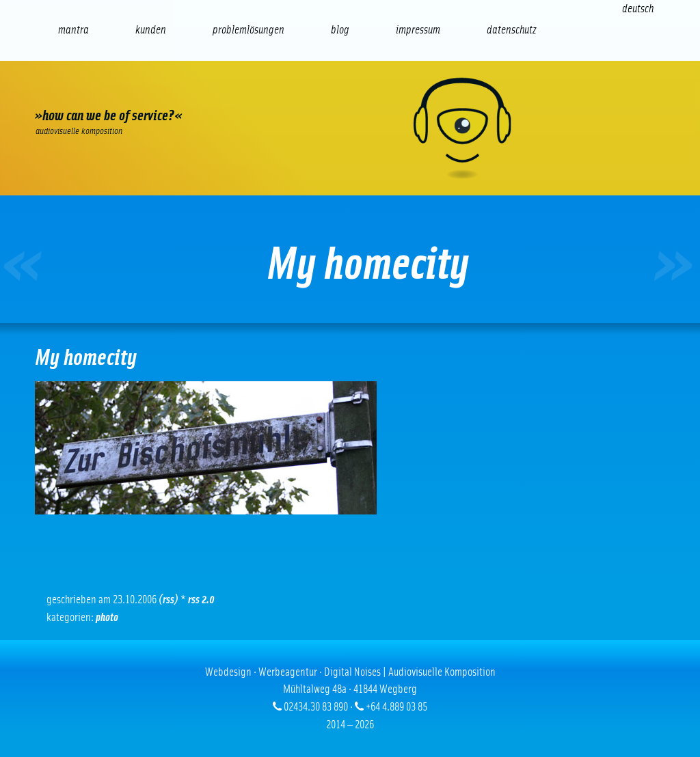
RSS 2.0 (201, 600)
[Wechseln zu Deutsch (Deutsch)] (638, 9)
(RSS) (169, 600)
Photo (107, 617)
